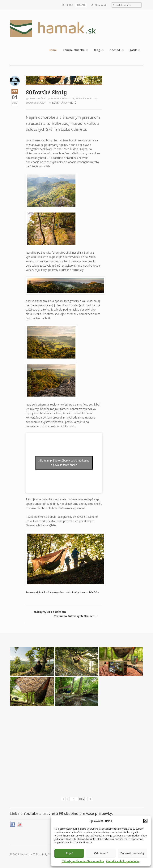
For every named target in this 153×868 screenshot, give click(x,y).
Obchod (115, 50)
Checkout (100, 5)
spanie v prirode (86, 99)
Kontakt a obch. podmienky (123, 861)
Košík (133, 50)
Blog (97, 50)
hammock (68, 99)
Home (53, 50)
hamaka (56, 99)
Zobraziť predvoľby (132, 853)
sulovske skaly (36, 103)
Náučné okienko (74, 50)
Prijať (69, 853)
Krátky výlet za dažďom (48, 612)
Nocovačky (38, 99)
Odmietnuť (101, 853)
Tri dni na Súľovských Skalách (76, 616)
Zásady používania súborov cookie (83, 861)
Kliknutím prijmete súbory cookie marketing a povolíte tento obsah (64, 463)
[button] (145, 821)
